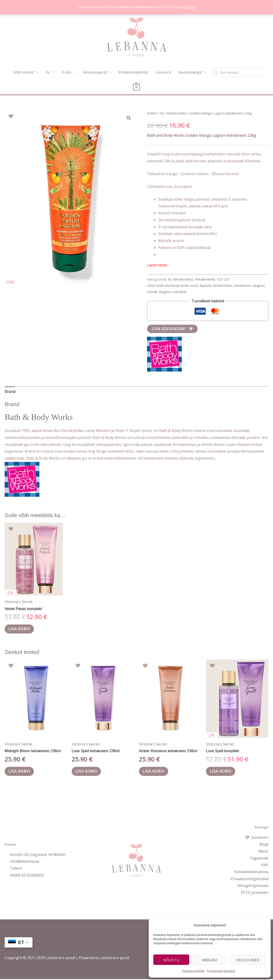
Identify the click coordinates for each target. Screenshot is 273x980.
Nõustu (171, 960)
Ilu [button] (48, 72)
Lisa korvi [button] (20, 629)
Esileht (152, 113)
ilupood (206, 286)
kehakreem (243, 286)
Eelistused (248, 960)
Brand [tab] (10, 392)
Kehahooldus (177, 113)
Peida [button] (191, 7)
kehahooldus (223, 286)
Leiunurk (163, 72)
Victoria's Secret (19, 602)
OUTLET (223, 279)
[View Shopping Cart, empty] (136, 87)
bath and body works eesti (177, 286)
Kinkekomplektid (133, 72)
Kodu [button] (67, 72)
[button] (129, 118)
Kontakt (10, 845)
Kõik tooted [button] (24, 72)
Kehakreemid (205, 279)
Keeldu (210, 960)
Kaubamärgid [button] (190, 72)
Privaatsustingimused (221, 971)
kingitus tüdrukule (173, 292)
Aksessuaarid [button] (95, 72)
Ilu (162, 113)
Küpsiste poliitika (193, 971)
